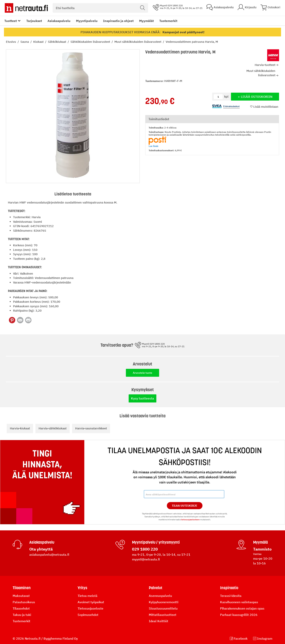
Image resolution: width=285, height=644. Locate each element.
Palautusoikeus (24, 602)
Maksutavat (21, 596)
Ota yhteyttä (41, 549)
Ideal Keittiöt (159, 621)
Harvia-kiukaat (20, 428)
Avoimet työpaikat (91, 602)
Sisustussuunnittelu (163, 608)
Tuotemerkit (168, 21)
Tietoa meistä (87, 596)
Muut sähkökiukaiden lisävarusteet (138, 42)
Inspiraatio (229, 588)
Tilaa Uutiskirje (185, 506)
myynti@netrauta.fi (146, 559)
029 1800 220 (145, 549)
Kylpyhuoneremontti (164, 602)
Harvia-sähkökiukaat (53, 428)
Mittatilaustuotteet (163, 615)
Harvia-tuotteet (265, 65)
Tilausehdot (21, 608)
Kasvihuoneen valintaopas (239, 602)
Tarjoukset (34, 21)
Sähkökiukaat (57, 42)
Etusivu (11, 42)
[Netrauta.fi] (26, 8)
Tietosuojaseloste (90, 608)
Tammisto (262, 549)
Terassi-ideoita (231, 596)
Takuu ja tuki (22, 615)
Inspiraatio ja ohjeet (118, 21)
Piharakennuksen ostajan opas (242, 608)
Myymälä (260, 542)
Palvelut (156, 588)
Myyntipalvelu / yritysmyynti (156, 542)
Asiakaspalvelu (59, 21)
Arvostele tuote (142, 373)
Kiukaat (39, 42)
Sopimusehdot (88, 615)
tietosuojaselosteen (190, 520)
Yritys (82, 588)
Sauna (25, 42)
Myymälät (146, 21)
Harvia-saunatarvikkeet (91, 428)
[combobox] (100, 8)
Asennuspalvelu (160, 596)
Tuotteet (11, 21)
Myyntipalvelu (87, 21)
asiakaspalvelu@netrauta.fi (49, 555)
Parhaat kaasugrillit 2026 (239, 615)
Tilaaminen (22, 588)
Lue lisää (153, 146)
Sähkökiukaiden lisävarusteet (91, 42)
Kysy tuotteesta (142, 398)
